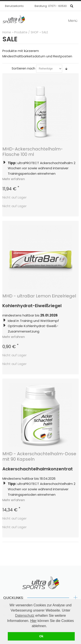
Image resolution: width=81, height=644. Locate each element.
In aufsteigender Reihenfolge (66, 69)
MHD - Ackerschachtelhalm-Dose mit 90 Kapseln (39, 456)
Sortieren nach (23, 68)
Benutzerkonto (14, 6)
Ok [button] (41, 636)
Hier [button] (33, 621)
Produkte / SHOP (26, 32)
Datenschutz (25, 616)
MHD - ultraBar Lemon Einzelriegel (39, 296)
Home (7, 32)
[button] (49, 626)
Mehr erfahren (14, 179)
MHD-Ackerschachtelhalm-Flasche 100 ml (33, 152)
